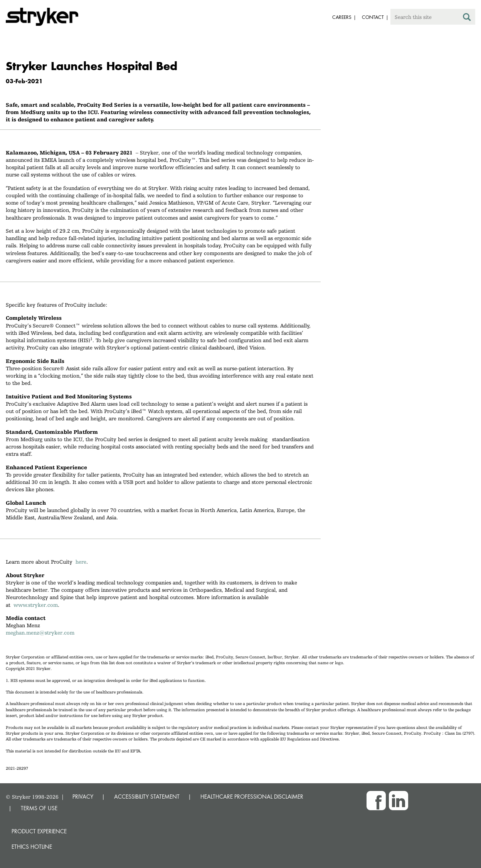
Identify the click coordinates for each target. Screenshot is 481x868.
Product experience (39, 831)
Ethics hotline (32, 847)
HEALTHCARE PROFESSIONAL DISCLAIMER (252, 797)
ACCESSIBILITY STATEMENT (147, 797)
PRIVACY (83, 797)
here (81, 562)
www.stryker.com (36, 605)
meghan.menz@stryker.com (40, 633)
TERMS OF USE (39, 808)
